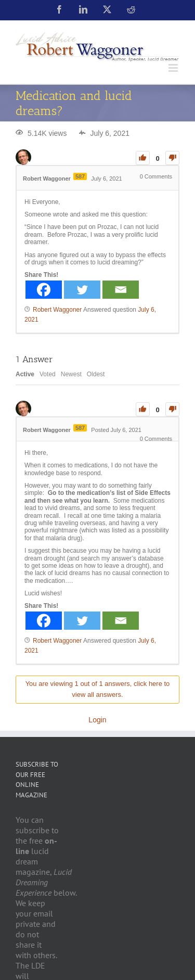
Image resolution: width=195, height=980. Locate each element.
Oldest (96, 374)
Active (25, 374)
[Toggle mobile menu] (174, 68)
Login (97, 720)
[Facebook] (44, 290)
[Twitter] (82, 290)
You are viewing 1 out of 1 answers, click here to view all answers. (98, 689)
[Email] (121, 290)
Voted (48, 374)
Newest (71, 374)
